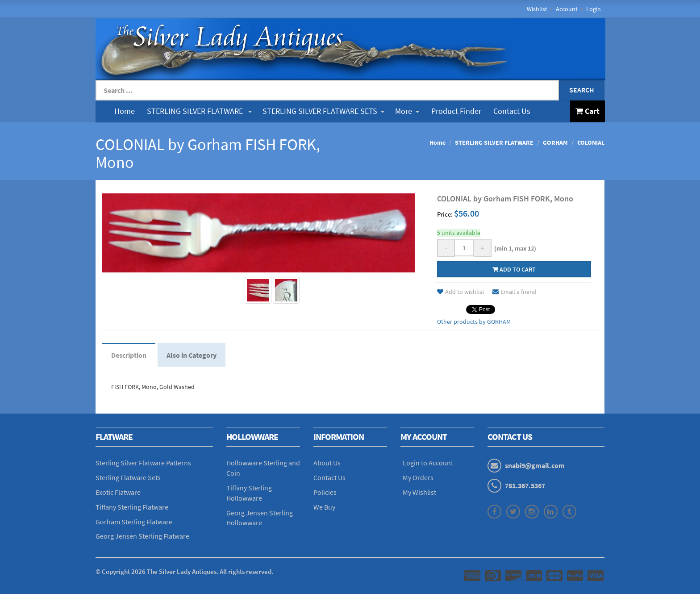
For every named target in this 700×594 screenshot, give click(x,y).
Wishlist (537, 9)
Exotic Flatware (118, 492)
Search (582, 90)
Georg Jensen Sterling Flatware (142, 536)
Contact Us (512, 111)
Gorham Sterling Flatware (134, 522)
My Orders (418, 477)
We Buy (324, 507)
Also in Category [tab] (192, 355)
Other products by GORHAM (474, 322)
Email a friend (515, 292)
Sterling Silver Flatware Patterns (143, 463)
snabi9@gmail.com (535, 465)
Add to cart (514, 269)
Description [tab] (129, 355)
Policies (325, 492)
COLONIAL (591, 142)
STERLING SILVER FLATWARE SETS (323, 111)
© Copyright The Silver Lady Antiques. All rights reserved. (184, 571)
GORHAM (555, 142)
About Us (327, 463)
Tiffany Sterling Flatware (132, 507)
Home (125, 111)
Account (567, 9)
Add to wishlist (461, 292)
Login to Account (428, 463)
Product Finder (456, 111)
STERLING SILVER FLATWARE (199, 111)
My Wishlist (419, 492)
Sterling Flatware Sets (128, 477)
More (407, 111)
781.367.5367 (525, 485)
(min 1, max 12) (514, 248)
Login (594, 9)
